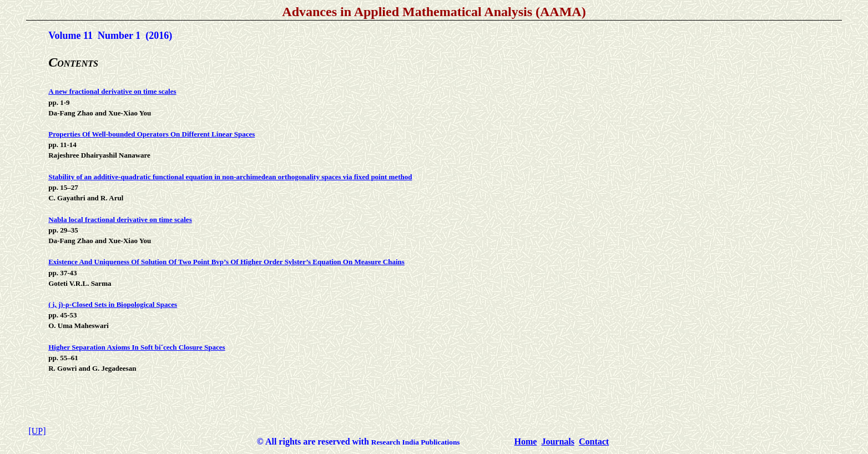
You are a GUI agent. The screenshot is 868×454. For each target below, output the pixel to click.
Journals (558, 442)
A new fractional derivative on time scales (112, 91)
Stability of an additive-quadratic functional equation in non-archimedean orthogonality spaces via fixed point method (230, 177)
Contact (594, 442)
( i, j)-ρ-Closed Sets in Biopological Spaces (113, 304)
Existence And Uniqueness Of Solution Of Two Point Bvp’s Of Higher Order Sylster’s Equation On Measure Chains (226, 262)
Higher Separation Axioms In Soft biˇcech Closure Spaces (137, 347)
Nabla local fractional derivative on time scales (120, 220)
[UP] (37, 431)
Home (526, 442)
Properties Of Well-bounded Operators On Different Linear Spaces (152, 134)
